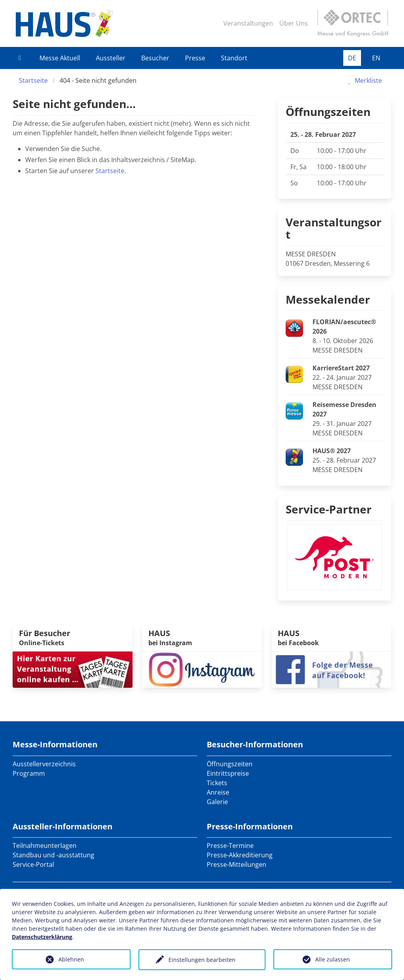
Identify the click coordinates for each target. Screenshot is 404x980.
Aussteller (111, 58)
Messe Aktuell (60, 58)
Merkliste (364, 80)
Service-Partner (329, 509)
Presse (195, 58)
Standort (234, 58)
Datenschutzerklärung (42, 937)
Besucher (155, 58)
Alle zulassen (333, 959)
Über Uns (294, 23)
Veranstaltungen (248, 23)
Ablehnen (71, 959)
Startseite (33, 80)
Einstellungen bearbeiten (202, 960)
